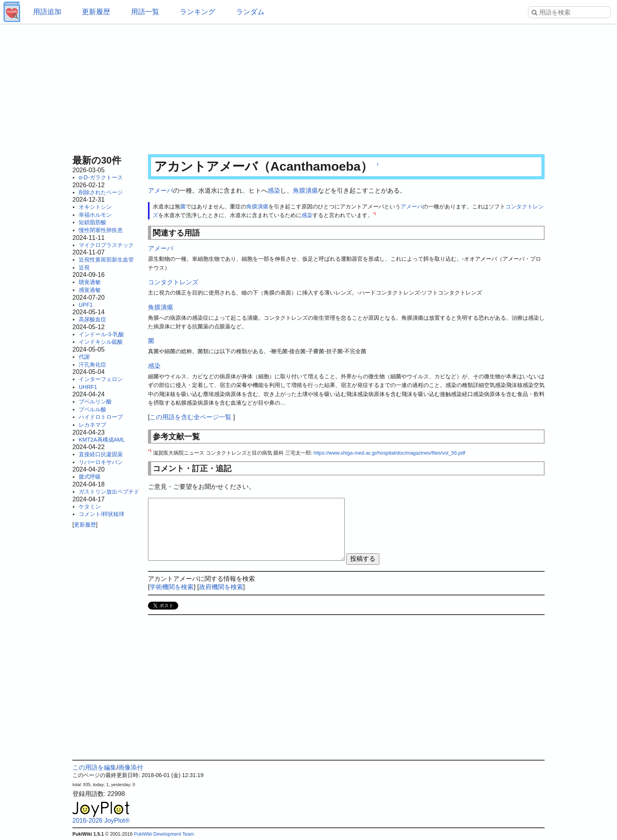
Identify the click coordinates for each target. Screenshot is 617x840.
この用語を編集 (94, 767)
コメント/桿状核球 (102, 514)
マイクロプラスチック (106, 245)
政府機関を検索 (221, 587)
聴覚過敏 (90, 282)
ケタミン (90, 507)
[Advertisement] (308, 87)
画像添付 (131, 767)
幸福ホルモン (95, 215)
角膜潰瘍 (305, 191)
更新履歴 (96, 12)
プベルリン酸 (95, 402)
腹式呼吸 (90, 477)
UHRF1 (88, 387)
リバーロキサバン (101, 462)
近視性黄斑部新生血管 (106, 260)
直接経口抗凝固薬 (101, 454)
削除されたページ (101, 192)
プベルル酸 (92, 409)
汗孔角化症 (92, 365)
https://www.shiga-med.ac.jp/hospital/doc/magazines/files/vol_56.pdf (390, 453)
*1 (375, 214)
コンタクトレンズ (173, 282)
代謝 (84, 357)
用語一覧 (145, 12)
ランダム (250, 12)
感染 (274, 191)
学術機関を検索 (172, 587)
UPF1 (86, 305)
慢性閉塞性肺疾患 (101, 230)
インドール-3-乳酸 (101, 334)
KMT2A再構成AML (102, 440)
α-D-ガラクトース (101, 177)
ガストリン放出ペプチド (109, 492)
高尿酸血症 (92, 319)
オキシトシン (95, 207)
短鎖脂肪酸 (92, 222)
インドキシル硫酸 (101, 342)
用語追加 (47, 12)
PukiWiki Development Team (164, 834)
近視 (84, 267)
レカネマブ (92, 425)
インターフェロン (101, 379)
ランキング (198, 12)
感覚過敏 (90, 290)
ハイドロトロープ (101, 417)
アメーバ (161, 191)
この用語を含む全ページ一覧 (190, 417)
